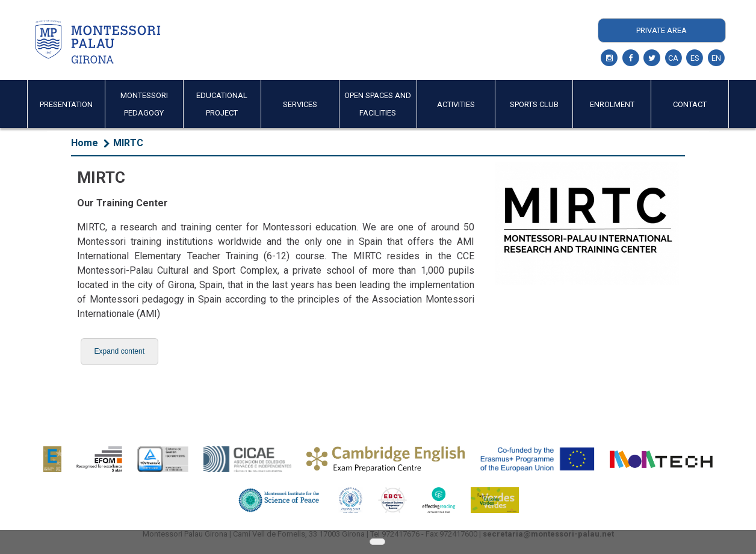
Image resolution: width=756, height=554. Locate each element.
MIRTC (128, 143)
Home (85, 143)
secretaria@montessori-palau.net (548, 534)
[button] (119, 352)
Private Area (661, 30)
